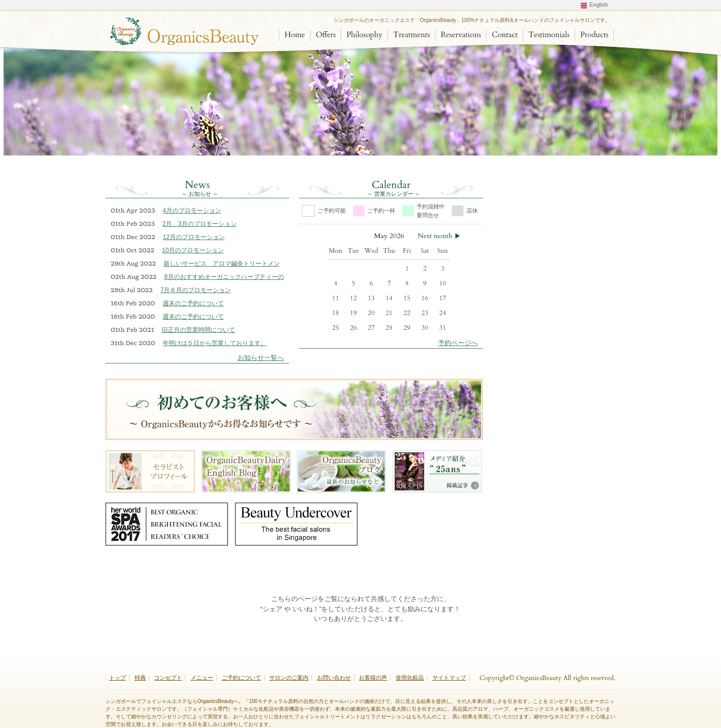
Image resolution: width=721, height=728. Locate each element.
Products (594, 35)
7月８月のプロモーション (196, 290)
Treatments (411, 35)
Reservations (461, 35)
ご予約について (241, 678)
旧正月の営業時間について (198, 330)
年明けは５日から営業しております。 (215, 343)
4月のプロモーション (192, 211)
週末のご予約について (193, 303)
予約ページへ (458, 343)
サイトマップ (449, 678)
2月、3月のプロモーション (200, 224)
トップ (118, 678)
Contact (505, 35)
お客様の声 (373, 678)
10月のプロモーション (193, 250)
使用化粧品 (410, 678)
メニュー (202, 678)
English (599, 5)
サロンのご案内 (289, 678)
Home (295, 35)
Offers (326, 35)
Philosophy (364, 35)
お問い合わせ (334, 678)
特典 (140, 678)
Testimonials (549, 35)
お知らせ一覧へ (261, 358)
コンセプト (168, 678)
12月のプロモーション (194, 237)
